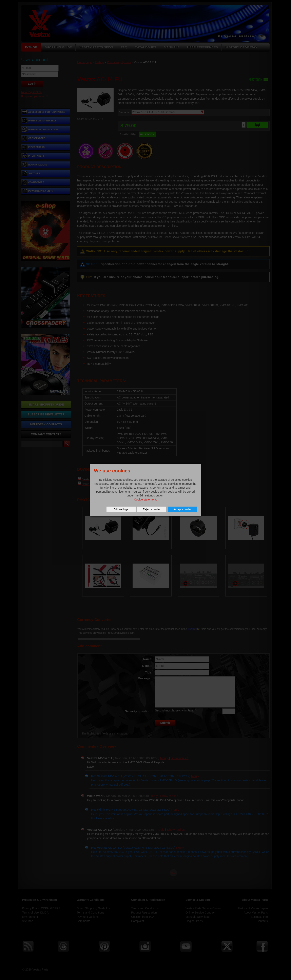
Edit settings (121, 509)
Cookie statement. (145, 499)
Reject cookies (152, 509)
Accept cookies (182, 509)
